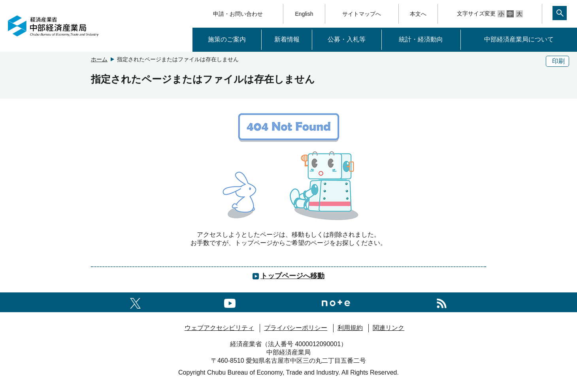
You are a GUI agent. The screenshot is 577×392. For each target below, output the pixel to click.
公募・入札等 (347, 39)
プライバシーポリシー (296, 328)
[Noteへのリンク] (336, 302)
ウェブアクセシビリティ (219, 328)
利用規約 (350, 328)
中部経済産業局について (519, 39)
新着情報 (287, 39)
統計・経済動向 (421, 39)
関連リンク (388, 328)
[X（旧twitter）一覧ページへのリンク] (135, 302)
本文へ (418, 14)
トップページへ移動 (292, 276)
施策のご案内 (227, 39)
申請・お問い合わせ (238, 14)
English (304, 14)
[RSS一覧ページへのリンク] (442, 302)
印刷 (558, 61)
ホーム (99, 59)
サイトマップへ (362, 14)
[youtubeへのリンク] (230, 302)
